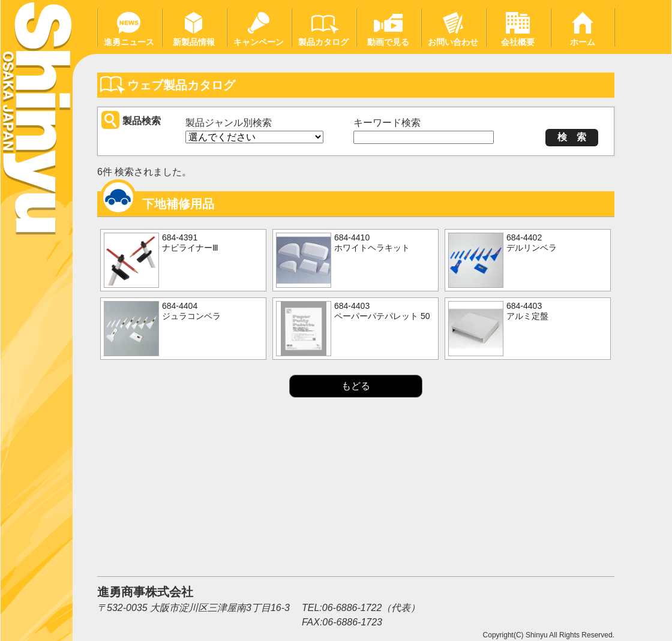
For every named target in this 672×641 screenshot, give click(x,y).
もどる (356, 386)
